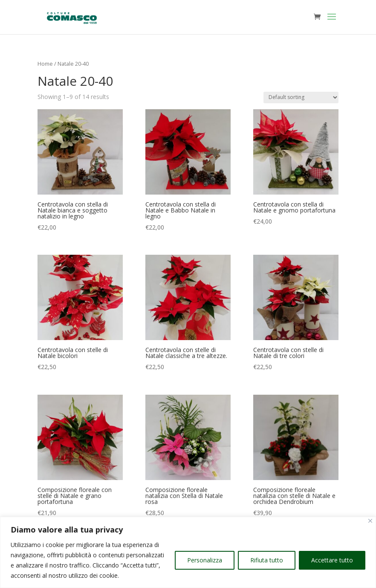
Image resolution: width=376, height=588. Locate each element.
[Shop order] (301, 98)
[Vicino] (370, 521)
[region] (188, 552)
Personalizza (205, 560)
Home (45, 64)
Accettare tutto (332, 560)
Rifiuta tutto (267, 560)
